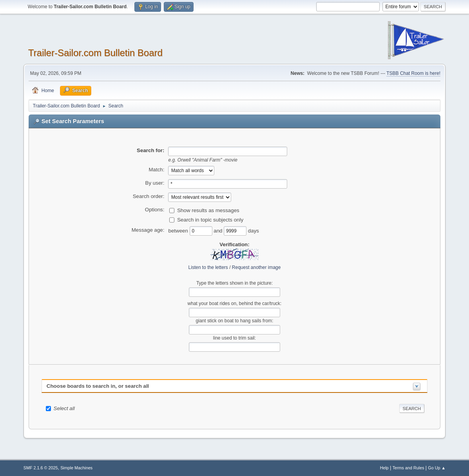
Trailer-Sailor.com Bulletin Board (95, 53)
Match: (156, 170)
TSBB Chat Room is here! (413, 73)
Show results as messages (208, 210)
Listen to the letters (208, 267)
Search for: (150, 150)
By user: (155, 183)
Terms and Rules (408, 468)
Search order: (149, 196)
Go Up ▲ (437, 468)
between (179, 230)
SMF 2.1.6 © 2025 (41, 468)
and (219, 230)
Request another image (256, 267)
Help (384, 468)
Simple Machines (76, 468)
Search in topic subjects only (210, 219)
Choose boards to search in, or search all (98, 386)
